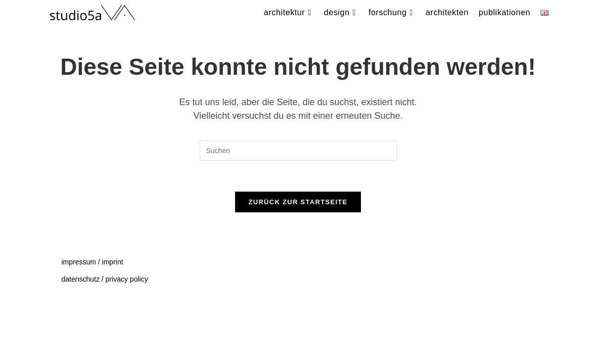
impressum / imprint (92, 323)
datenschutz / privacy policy (104, 340)
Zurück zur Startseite (298, 202)
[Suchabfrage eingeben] (298, 151)
